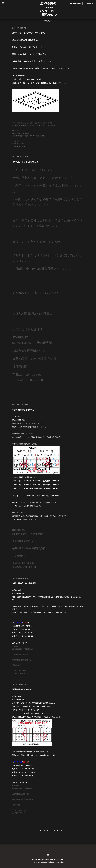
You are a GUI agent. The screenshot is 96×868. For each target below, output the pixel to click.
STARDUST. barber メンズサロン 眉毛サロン (48, 9)
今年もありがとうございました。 (26, 162)
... (65, 831)
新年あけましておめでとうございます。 (29, 33)
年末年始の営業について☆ (24, 410)
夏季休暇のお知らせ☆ (22, 689)
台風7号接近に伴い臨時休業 (24, 583)
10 (61, 831)
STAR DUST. (42, 862)
